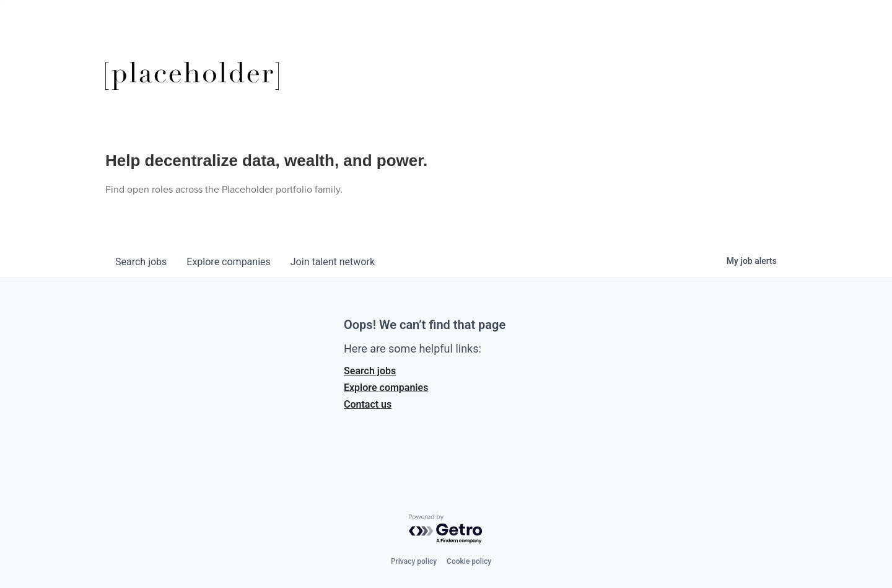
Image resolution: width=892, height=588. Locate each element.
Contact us (368, 404)
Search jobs (370, 371)
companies (228, 262)
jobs (141, 262)
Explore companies (386, 388)
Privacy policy (414, 561)
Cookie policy (469, 561)
